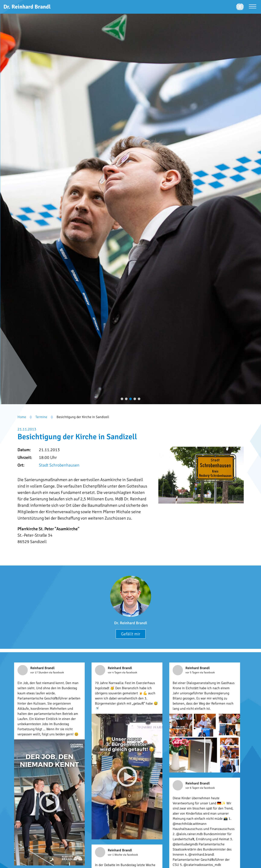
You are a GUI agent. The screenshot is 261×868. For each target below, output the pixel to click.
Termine (41, 417)
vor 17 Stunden (40, 673)
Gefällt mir (131, 634)
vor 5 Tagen (193, 673)
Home (22, 417)
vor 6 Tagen (193, 788)
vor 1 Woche (115, 855)
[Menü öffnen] (253, 7)
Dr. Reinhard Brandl (131, 623)
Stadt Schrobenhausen (59, 465)
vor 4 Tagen (115, 673)
